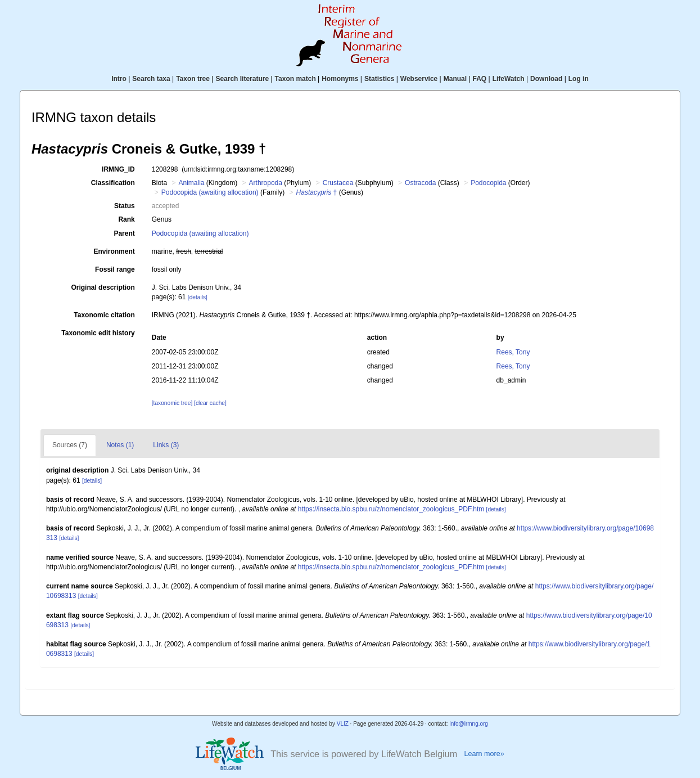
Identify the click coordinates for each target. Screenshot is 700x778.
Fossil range (115, 269)
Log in (579, 79)
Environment (114, 251)
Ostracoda (420, 183)
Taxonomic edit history (98, 333)
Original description (103, 287)
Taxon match (295, 79)
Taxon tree (193, 79)
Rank (126, 219)
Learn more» (484, 754)
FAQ (480, 79)
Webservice (419, 79)
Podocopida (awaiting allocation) (210, 192)
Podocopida (488, 183)
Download (546, 79)
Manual (455, 79)
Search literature (242, 79)
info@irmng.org (469, 724)
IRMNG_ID (118, 169)
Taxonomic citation (104, 315)
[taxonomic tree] (172, 403)
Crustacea (338, 183)
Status (125, 206)
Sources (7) (70, 445)
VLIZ (343, 724)
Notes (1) (120, 445)
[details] (198, 297)
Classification (113, 183)
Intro (119, 79)
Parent (124, 233)
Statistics (379, 79)
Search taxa (151, 79)
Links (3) (166, 445)
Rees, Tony (513, 352)
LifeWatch (509, 79)
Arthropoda (266, 183)
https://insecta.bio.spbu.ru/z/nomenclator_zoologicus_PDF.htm (391, 509)
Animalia (191, 183)
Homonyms (340, 79)
